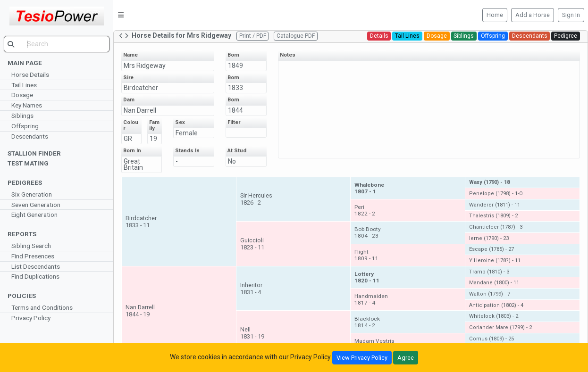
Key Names (27, 105)
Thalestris (493, 216)
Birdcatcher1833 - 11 (141, 222)
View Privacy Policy (362, 358)
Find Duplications (35, 276)
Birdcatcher (141, 88)
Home (495, 15)
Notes (288, 55)
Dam (129, 100)
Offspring (25, 126)
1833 (235, 88)
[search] (57, 44)
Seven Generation (36, 205)
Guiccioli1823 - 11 (252, 244)
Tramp (489, 272)
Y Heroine (495, 260)
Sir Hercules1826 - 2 (256, 199)
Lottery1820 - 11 (367, 277)
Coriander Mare (500, 327)
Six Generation (32, 194)
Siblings (22, 116)
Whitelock (494, 316)
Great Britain (133, 164)
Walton (490, 294)
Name (130, 55)
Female (187, 133)
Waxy (489, 182)
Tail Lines (24, 85)
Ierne (489, 238)
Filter (234, 122)
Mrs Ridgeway (145, 66)
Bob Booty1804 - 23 (368, 232)
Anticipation (496, 305)
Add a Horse (533, 15)
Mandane (494, 283)
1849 (235, 66)
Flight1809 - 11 (367, 255)
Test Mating (28, 163)
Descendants (30, 136)
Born (233, 55)
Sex (181, 122)
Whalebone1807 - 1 (370, 188)
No (232, 161)
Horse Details (30, 74)
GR (128, 139)
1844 (235, 110)
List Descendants (36, 266)
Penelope (496, 194)
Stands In (188, 151)
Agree (406, 358)
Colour (131, 125)
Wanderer (495, 205)
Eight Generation (34, 215)
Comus (491, 339)
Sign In (571, 15)
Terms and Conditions (42, 307)
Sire (128, 78)
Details (379, 36)
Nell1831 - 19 (252, 333)
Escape (491, 249)
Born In (132, 151)
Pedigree (566, 36)
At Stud (237, 151)
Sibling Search (31, 246)
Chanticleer (496, 227)
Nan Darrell (140, 110)
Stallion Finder (34, 153)
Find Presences (33, 256)
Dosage (22, 95)
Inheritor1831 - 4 (251, 289)
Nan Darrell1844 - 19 (140, 311)
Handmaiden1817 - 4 (372, 299)
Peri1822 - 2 (365, 210)
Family (154, 125)
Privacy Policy (31, 318)
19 (153, 139)
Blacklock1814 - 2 (368, 322)
